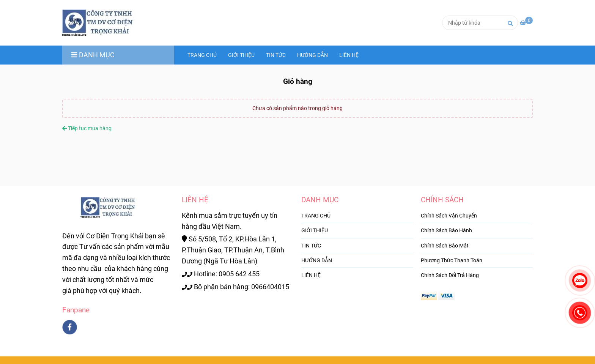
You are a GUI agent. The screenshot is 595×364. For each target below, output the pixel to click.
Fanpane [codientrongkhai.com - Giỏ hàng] (76, 310)
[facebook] (70, 327)
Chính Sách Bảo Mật (445, 246)
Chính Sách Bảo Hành (446, 230)
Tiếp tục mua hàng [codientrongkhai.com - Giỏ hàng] (87, 128)
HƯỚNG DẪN (312, 55)
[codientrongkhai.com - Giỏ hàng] (102, 23)
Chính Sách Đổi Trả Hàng (450, 275)
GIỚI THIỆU (241, 55)
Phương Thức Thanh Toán (452, 260)
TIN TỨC (276, 55)
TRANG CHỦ (202, 55)
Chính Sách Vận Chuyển (449, 216)
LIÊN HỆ (349, 55)
